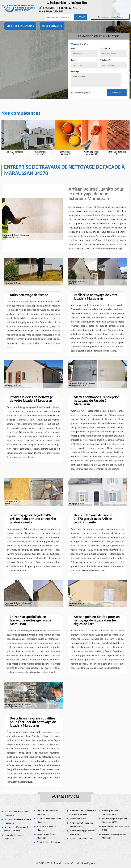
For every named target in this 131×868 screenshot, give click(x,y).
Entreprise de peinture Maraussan (46, 828)
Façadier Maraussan (78, 819)
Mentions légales (86, 863)
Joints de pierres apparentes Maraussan (114, 836)
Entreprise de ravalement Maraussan (48, 813)
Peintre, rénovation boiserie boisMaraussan (81, 825)
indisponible (56, 3)
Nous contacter (52, 26)
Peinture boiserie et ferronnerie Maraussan (18, 821)
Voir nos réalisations (20, 26)
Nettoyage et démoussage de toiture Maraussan (17, 829)
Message (75, 72)
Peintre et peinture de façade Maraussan (49, 820)
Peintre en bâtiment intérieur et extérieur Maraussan (83, 813)
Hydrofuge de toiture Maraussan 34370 (116, 828)
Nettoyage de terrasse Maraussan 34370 (111, 813)
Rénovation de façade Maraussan (13, 837)
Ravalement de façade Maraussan (46, 836)
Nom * (74, 48)
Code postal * (105, 48)
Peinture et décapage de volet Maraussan (82, 833)
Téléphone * (105, 60)
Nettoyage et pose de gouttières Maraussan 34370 (115, 820)
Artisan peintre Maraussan (81, 839)
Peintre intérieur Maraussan (49, 842)
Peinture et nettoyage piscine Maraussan (17, 813)
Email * (74, 60)
